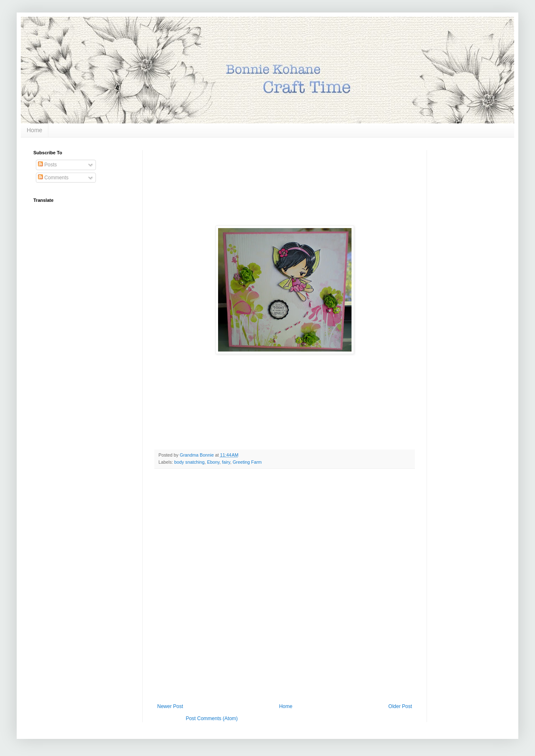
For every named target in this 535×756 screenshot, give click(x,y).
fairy (226, 462)
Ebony (213, 462)
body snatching (190, 462)
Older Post (400, 706)
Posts (47, 165)
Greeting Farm (247, 462)
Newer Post (170, 706)
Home (34, 130)
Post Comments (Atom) (212, 718)
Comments (53, 178)
